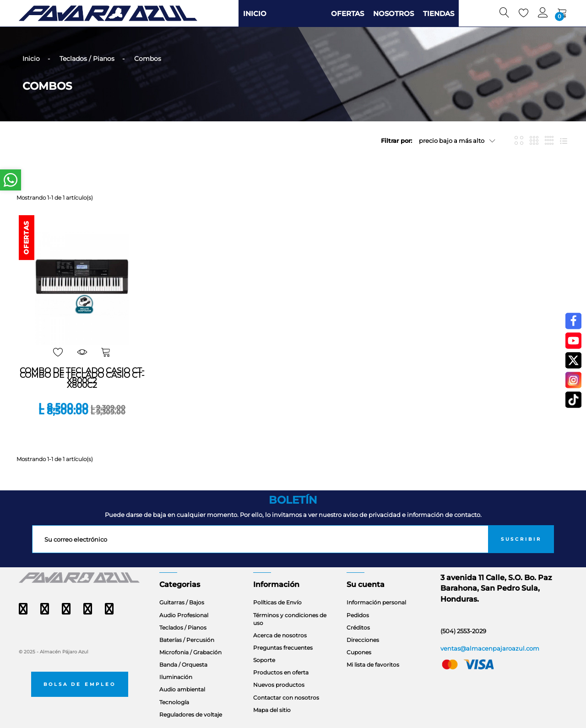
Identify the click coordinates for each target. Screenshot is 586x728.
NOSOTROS (393, 14)
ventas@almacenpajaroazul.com (490, 648)
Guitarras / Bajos (182, 602)
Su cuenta (366, 584)
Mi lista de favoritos (373, 665)
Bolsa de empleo (80, 684)
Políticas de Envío (277, 602)
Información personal (376, 602)
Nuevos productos (279, 685)
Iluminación (176, 677)
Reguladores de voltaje (191, 714)
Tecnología (174, 702)
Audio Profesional (184, 615)
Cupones (359, 652)
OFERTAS (347, 14)
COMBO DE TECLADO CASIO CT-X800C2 (82, 380)
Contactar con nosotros (286, 698)
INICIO (255, 14)
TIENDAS (439, 14)
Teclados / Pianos (183, 627)
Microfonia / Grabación (190, 652)
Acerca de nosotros (280, 635)
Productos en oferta (281, 672)
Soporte (264, 660)
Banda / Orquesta (183, 665)
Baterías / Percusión (187, 640)
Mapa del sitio (272, 710)
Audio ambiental (182, 689)
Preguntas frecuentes (283, 648)
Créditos (358, 627)
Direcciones (363, 640)
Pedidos (358, 615)
